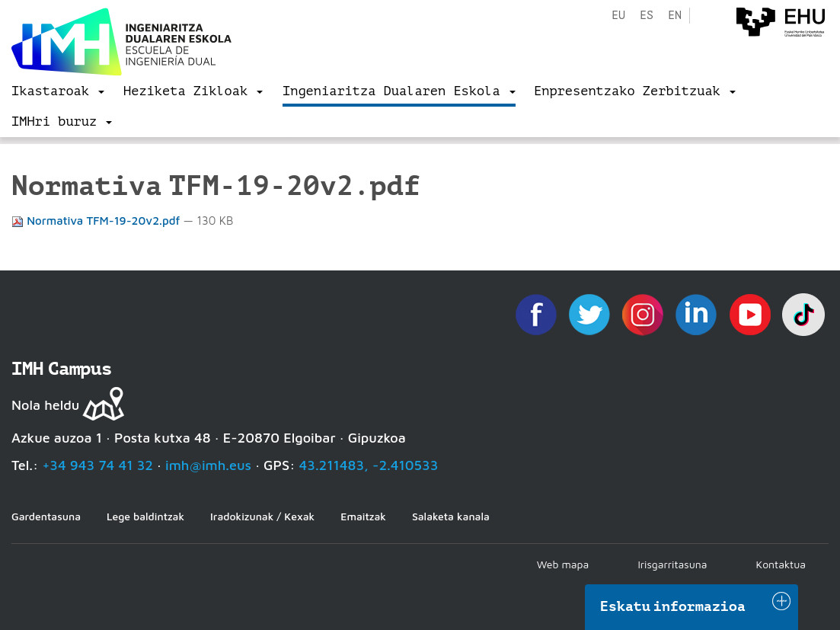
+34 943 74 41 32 (97, 465)
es (647, 16)
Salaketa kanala (451, 516)
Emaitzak (363, 516)
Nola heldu (45, 405)
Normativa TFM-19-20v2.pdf (97, 221)
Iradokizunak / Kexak (262, 516)
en (675, 16)
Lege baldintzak (145, 516)
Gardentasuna (46, 516)
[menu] (58, 91)
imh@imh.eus (208, 465)
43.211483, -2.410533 (369, 465)
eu (618, 16)
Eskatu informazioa (673, 606)
